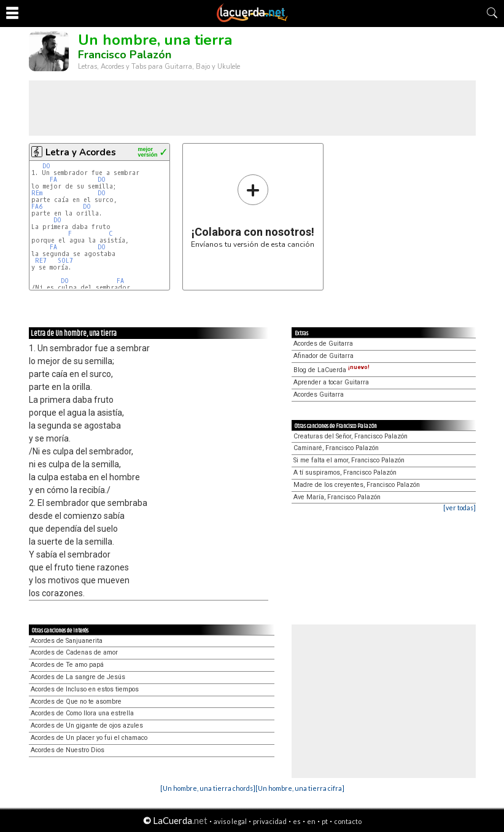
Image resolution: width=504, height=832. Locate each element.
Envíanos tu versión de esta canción (253, 211)
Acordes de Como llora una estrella (82, 713)
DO (46, 166)
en (311, 821)
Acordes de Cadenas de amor (74, 652)
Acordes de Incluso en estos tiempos (85, 689)
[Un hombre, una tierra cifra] (300, 788)
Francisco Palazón (125, 55)
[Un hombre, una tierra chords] (208, 788)
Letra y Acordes (81, 152)
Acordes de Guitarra (323, 344)
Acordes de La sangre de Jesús (78, 677)
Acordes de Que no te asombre (76, 702)
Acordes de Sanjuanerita (67, 641)
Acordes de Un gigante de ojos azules (87, 725)
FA (53, 180)
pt (325, 821)
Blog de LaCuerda (331, 370)
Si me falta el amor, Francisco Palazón (349, 460)
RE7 (41, 261)
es (297, 821)
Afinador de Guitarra (324, 356)
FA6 (37, 207)
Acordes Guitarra (319, 395)
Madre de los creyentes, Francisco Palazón (357, 485)
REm (37, 193)
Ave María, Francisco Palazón (337, 497)
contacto (348, 821)
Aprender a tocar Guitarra (331, 382)
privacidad (270, 821)
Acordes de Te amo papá (67, 665)
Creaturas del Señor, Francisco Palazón (351, 436)
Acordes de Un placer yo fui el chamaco (89, 738)
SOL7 (65, 261)
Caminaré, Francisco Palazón (336, 448)
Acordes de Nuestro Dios (68, 750)
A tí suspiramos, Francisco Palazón (345, 472)
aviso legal (230, 821)
